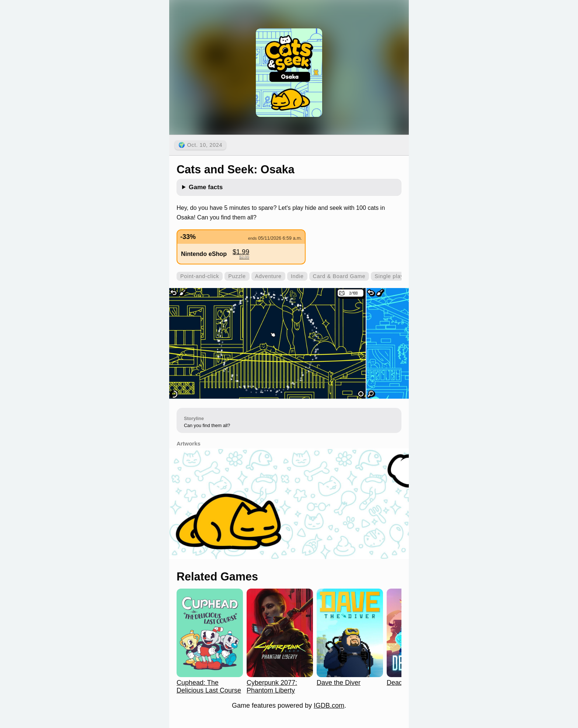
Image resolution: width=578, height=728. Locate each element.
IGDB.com (329, 706)
